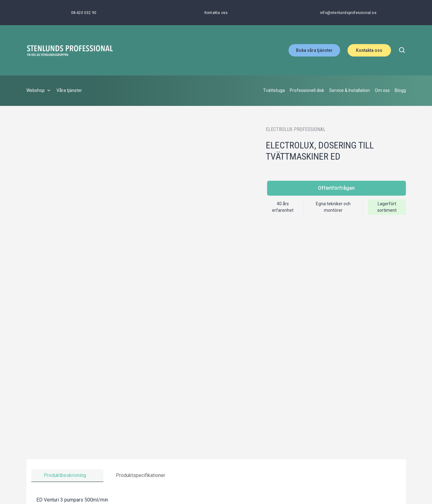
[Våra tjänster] (69, 91)
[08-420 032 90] (84, 13)
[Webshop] (39, 91)
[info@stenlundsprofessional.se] (348, 13)
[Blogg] (400, 91)
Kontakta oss (369, 50)
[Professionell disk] (307, 91)
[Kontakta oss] (216, 13)
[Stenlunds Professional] (70, 50)
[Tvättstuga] (274, 91)
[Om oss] (382, 91)
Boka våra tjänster (314, 50)
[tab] (67, 476)
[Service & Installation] (350, 91)
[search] (402, 50)
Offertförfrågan (336, 188)
